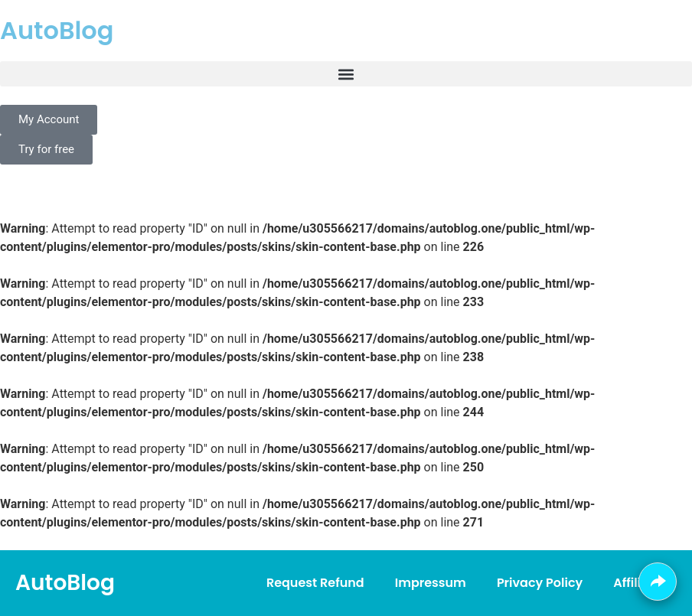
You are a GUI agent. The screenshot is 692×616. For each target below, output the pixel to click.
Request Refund (315, 583)
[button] (346, 74)
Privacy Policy (540, 583)
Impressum (431, 583)
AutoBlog (57, 30)
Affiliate (637, 583)
